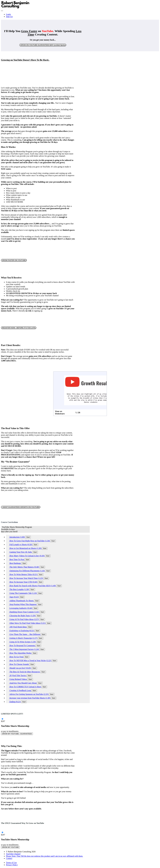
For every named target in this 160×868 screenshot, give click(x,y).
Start (28, 537)
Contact (9, 858)
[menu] (80, 15)
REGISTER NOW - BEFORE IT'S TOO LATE (19, 328)
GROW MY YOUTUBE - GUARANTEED (17, 734)
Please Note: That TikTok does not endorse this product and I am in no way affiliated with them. (44, 856)
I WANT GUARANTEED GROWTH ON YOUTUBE (21, 507)
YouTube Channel (13, 854)
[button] (2, 11)
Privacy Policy (12, 865)
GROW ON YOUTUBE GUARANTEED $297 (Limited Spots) (43, 45)
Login (8, 14)
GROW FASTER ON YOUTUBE (14, 260)
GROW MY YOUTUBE (10, 847)
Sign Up (9, 17)
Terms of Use (11, 863)
